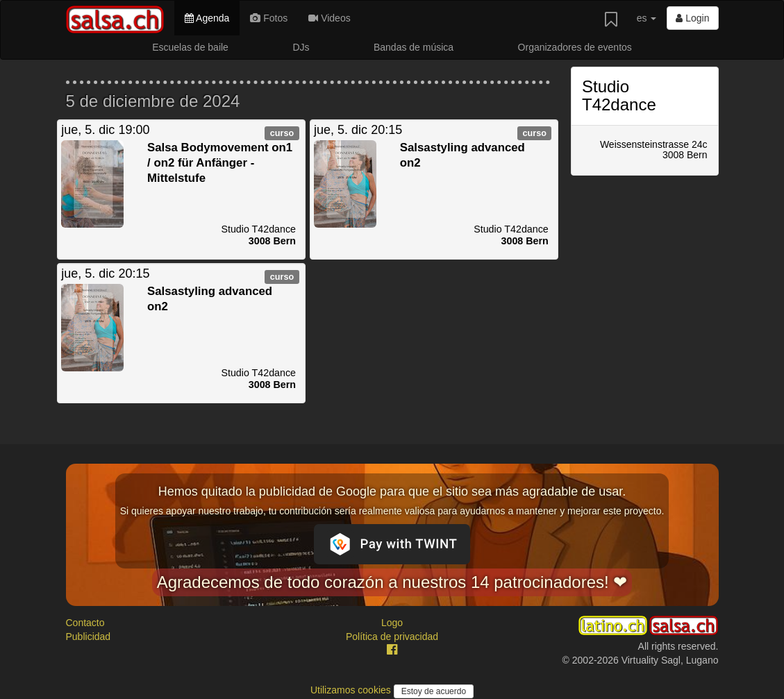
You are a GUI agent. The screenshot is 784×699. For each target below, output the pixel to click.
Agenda (207, 18)
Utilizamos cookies (352, 690)
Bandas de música (414, 47)
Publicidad (89, 637)
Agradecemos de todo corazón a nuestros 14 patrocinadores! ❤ (392, 582)
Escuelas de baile (190, 47)
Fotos (269, 18)
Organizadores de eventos (575, 47)
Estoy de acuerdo (434, 691)
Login (692, 18)
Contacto (85, 623)
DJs (301, 47)
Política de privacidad (392, 637)
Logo (392, 623)
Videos (329, 18)
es (647, 18)
